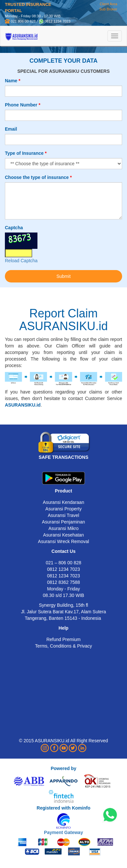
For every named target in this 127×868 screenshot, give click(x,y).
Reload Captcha (21, 261)
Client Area (108, 4)
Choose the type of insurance (37, 177)
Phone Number (21, 105)
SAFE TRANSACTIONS (63, 457)
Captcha (14, 228)
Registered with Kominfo (64, 808)
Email (11, 129)
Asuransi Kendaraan (64, 502)
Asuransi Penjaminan (63, 522)
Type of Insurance (24, 153)
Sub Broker (108, 9)
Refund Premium (63, 639)
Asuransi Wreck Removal (64, 541)
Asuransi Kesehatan (63, 535)
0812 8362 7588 (63, 582)
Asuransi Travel (63, 515)
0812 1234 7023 (58, 21)
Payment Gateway (63, 832)
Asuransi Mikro (64, 528)
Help (63, 628)
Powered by (64, 768)
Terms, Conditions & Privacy (63, 646)
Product (64, 491)
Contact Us (63, 551)
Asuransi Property (63, 509)
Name (11, 81)
